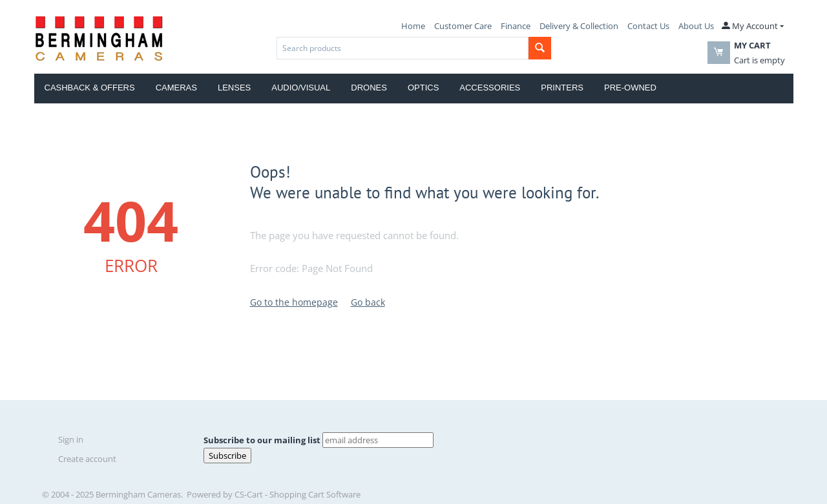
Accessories (490, 88)
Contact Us (648, 26)
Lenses (234, 88)
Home (413, 26)
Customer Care (463, 26)
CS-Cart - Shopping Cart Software (298, 494)
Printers (562, 88)
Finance (516, 26)
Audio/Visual (301, 88)
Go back (368, 302)
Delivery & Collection (579, 26)
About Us (696, 26)
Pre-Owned (630, 88)
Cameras (176, 88)
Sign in (71, 439)
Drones (369, 88)
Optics (423, 88)
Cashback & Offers (90, 88)
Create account (87, 459)
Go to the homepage (294, 302)
